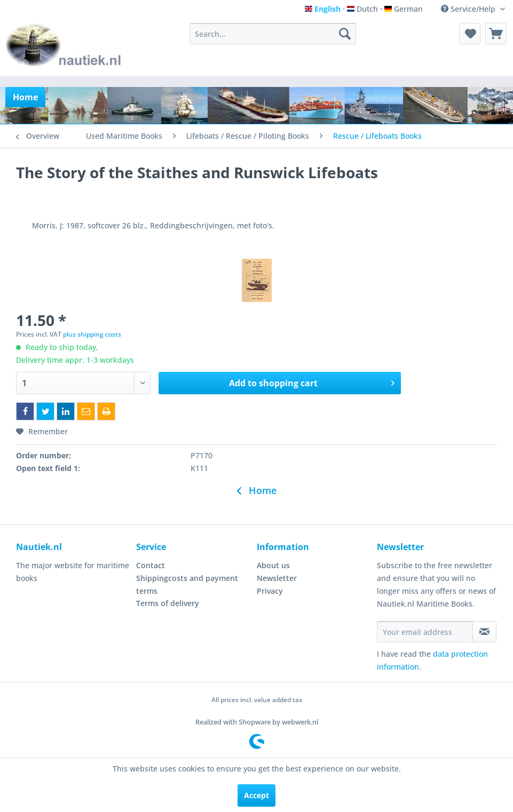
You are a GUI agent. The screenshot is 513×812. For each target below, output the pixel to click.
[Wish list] (470, 34)
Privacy (270, 591)
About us (273, 565)
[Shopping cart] (496, 34)
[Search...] (273, 34)
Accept (256, 795)
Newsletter (277, 578)
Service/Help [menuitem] (469, 9)
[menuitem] (273, 34)
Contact (151, 565)
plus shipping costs (92, 334)
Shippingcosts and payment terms (187, 584)
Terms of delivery (168, 603)
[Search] (345, 34)
